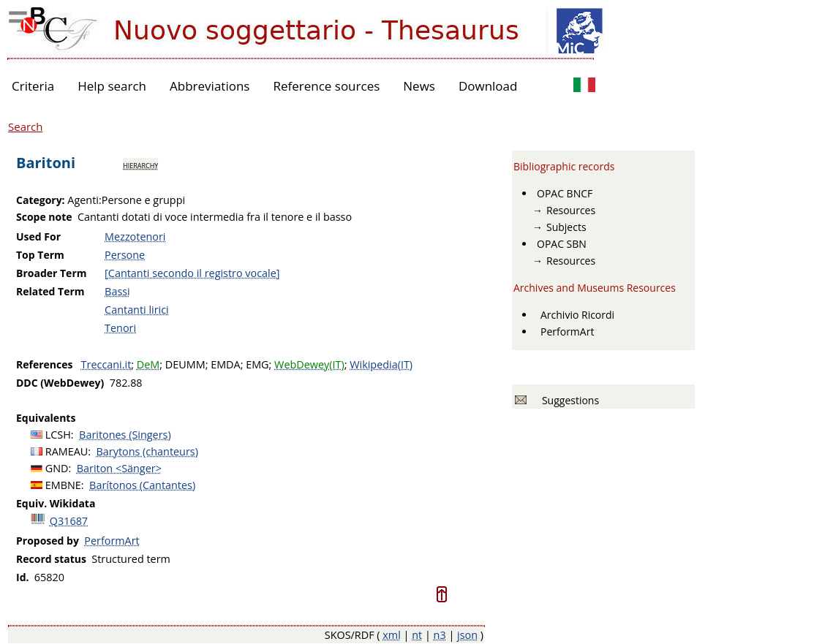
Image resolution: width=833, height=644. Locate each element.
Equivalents (46, 418)
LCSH (58, 435)
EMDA (225, 364)
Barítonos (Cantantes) (142, 485)
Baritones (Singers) (125, 435)
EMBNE (63, 485)
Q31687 (69, 521)
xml (392, 635)
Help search (112, 86)
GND (57, 468)
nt (417, 635)
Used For (38, 236)
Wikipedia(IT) (381, 364)
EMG (257, 364)
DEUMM (185, 364)
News (419, 86)
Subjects (566, 227)
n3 (440, 635)
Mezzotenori (135, 236)
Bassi (117, 291)
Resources (571, 210)
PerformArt (112, 541)
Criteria (33, 86)
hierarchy (140, 164)
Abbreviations (210, 86)
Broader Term (52, 273)
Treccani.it (106, 364)
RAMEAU (67, 451)
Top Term (40, 255)
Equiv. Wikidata (56, 503)
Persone (125, 255)
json (467, 635)
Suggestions (568, 400)
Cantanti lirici (137, 310)
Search (26, 126)
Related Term (50, 291)
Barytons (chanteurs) (147, 451)
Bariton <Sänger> (119, 468)
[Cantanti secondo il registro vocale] (192, 273)
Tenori (120, 328)
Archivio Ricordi (577, 315)
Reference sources (326, 86)
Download (488, 86)
